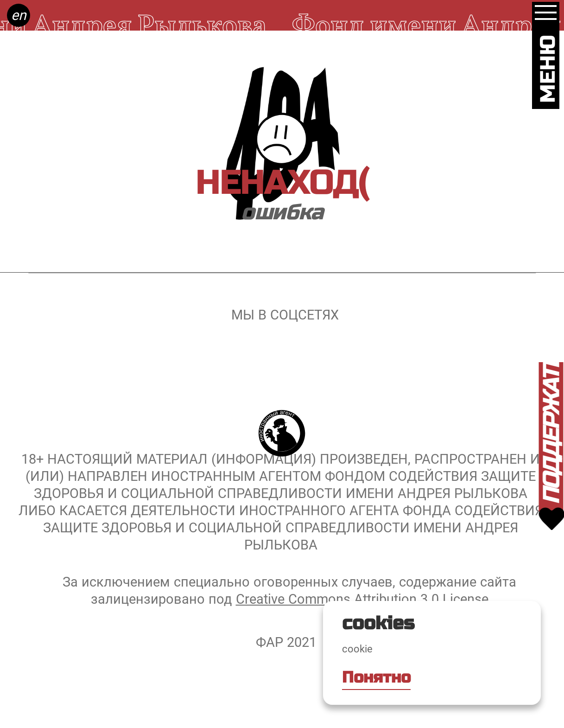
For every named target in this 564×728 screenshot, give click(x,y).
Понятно (376, 677)
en (19, 15)
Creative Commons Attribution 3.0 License (362, 599)
